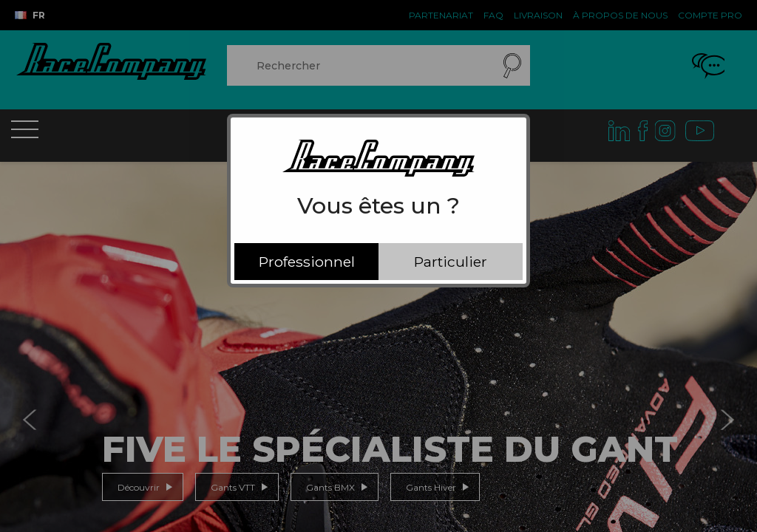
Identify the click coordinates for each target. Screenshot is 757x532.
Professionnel (307, 262)
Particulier (451, 262)
